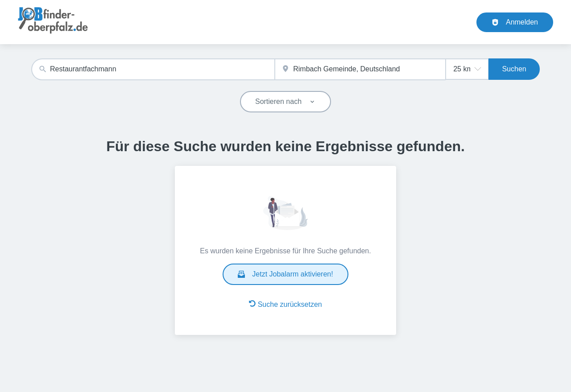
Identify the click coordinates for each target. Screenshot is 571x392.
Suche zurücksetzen (285, 304)
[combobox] (153, 69)
